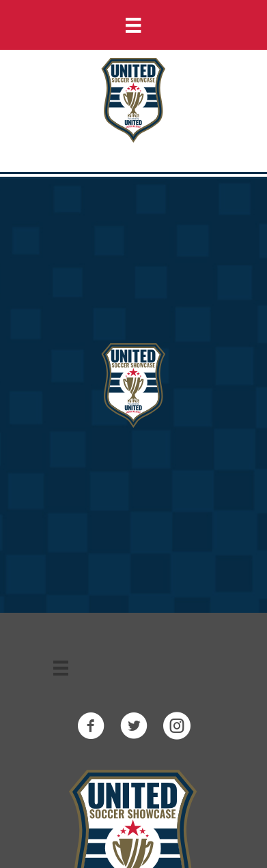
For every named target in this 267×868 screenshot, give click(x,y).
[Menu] (133, 25)
